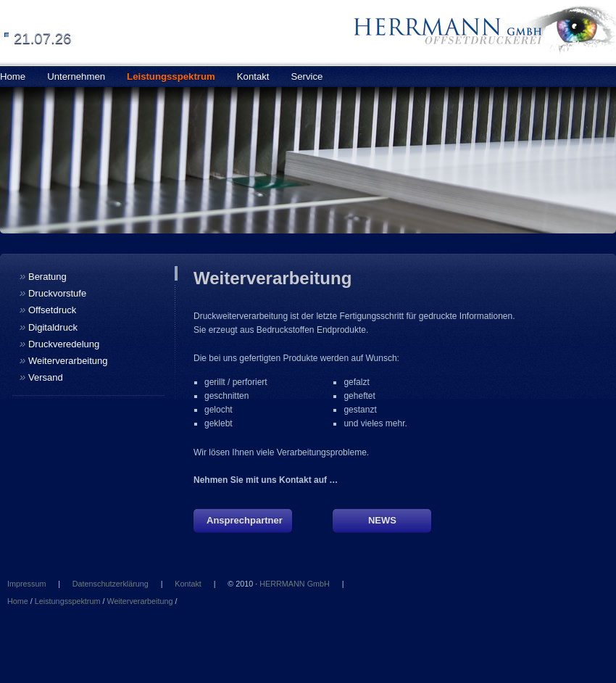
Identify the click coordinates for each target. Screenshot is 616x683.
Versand (41, 377)
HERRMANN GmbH (295, 584)
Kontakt (253, 76)
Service (307, 76)
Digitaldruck (49, 327)
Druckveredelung (59, 343)
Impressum (26, 584)
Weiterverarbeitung (64, 360)
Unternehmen (76, 76)
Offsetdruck (48, 309)
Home (18, 601)
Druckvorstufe (53, 293)
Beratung (43, 276)
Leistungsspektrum (171, 76)
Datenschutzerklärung (111, 584)
